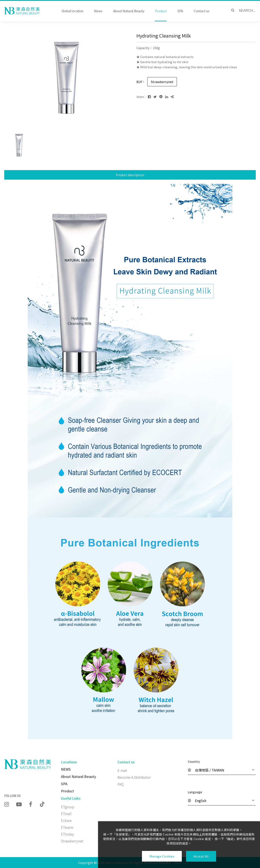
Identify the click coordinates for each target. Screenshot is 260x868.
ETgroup (68, 807)
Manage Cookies (162, 856)
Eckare (66, 820)
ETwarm (67, 827)
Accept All (201, 856)
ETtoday (67, 834)
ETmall (66, 814)
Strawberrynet (72, 841)
